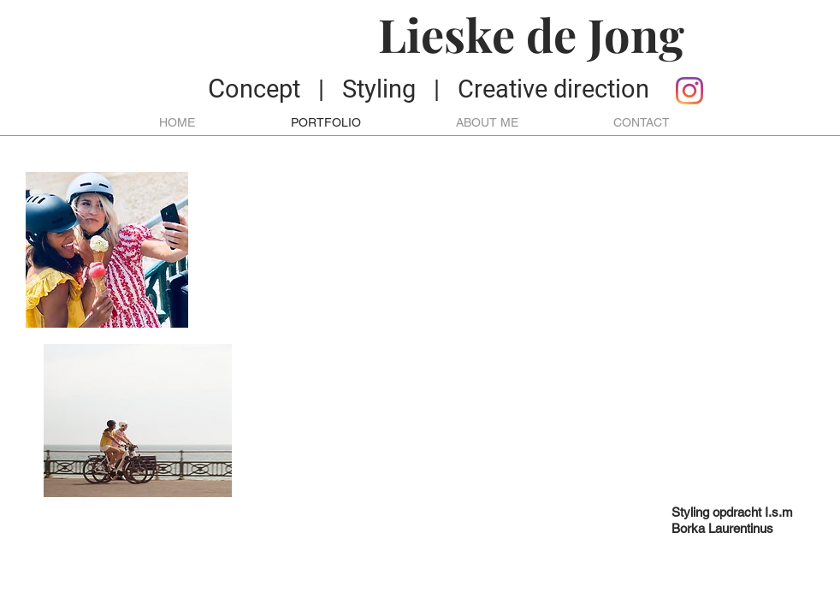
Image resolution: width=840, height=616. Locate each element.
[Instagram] (689, 91)
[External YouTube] (538, 335)
